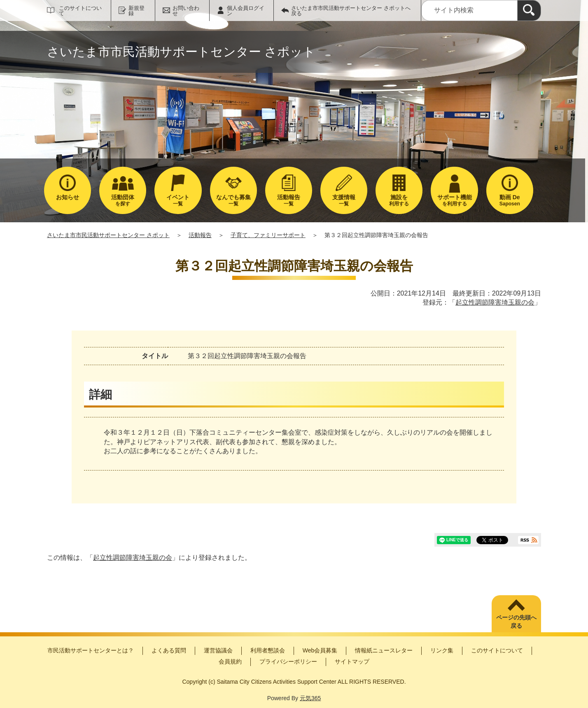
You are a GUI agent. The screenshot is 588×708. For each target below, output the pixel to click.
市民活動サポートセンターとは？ (91, 650)
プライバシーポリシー (288, 661)
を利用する (454, 200)
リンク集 (442, 650)
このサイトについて (80, 11)
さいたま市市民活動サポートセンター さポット (108, 235)
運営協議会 (218, 650)
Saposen (510, 200)
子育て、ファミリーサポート (268, 235)
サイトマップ (352, 661)
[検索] (529, 10)
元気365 (310, 698)
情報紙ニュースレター (384, 650)
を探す (123, 200)
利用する (399, 200)
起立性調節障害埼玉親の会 (495, 302)
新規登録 (136, 11)
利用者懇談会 (268, 650)
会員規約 (230, 661)
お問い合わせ (186, 11)
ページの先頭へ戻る (516, 622)
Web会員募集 (320, 650)
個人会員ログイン (246, 11)
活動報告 (200, 235)
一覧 (178, 200)
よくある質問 (169, 650)
